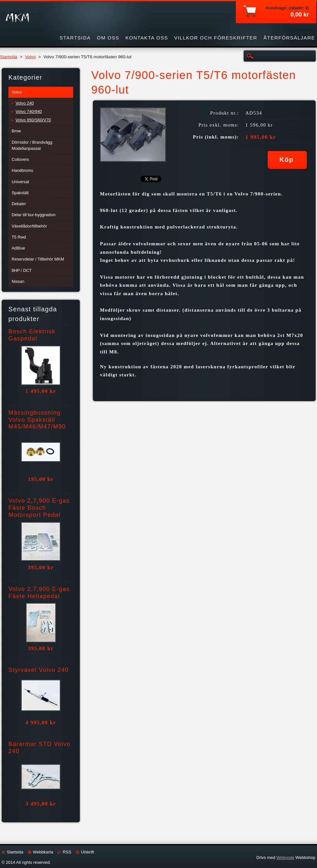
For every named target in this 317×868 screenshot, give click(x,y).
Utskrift (87, 852)
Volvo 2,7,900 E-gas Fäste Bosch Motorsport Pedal (39, 508)
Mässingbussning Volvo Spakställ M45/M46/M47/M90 (37, 420)
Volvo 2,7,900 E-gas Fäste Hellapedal (39, 593)
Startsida (9, 57)
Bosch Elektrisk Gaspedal (32, 335)
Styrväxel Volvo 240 (39, 670)
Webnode (285, 857)
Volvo (30, 57)
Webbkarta (43, 852)
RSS (67, 852)
